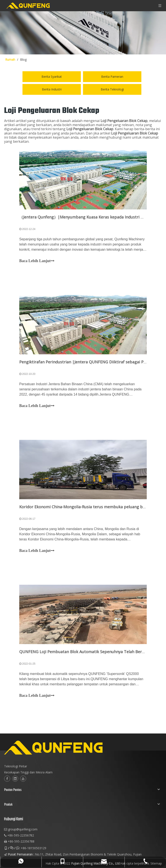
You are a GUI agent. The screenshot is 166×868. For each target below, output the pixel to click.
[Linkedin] (15, 779)
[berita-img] (83, 33)
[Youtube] (23, 779)
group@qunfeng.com (23, 829)
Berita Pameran (112, 77)
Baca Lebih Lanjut (37, 261)
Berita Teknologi (112, 89)
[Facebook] (7, 779)
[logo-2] (75, 748)
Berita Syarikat (52, 77)
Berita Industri (52, 89)
